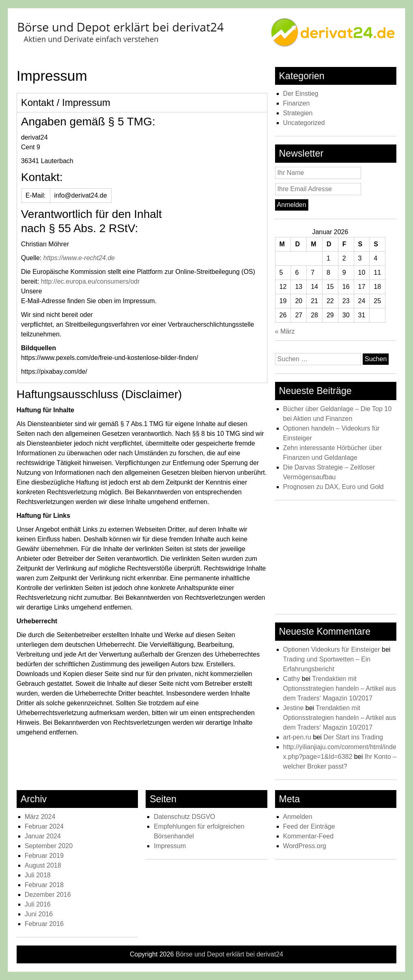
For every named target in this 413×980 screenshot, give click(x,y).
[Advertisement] (336, 559)
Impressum (170, 846)
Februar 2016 (44, 924)
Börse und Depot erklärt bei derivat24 (229, 954)
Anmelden (298, 817)
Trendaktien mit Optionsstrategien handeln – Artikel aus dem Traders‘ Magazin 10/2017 (340, 688)
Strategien (298, 113)
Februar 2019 (44, 856)
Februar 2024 (44, 826)
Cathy (292, 679)
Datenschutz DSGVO (184, 817)
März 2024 (40, 817)
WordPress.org (305, 846)
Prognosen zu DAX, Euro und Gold (333, 487)
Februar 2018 (44, 885)
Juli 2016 (38, 904)
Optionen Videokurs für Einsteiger (332, 649)
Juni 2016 (39, 914)
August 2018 (43, 865)
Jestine (294, 708)
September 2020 (49, 846)
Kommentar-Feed (309, 836)
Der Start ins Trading (353, 737)
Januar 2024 (43, 836)
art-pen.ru (297, 737)
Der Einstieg (301, 94)
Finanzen (297, 103)
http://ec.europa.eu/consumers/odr (90, 281)
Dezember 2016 (48, 895)
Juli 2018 (38, 875)
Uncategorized (304, 123)
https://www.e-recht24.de (79, 258)
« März (285, 331)
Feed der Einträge (309, 826)
